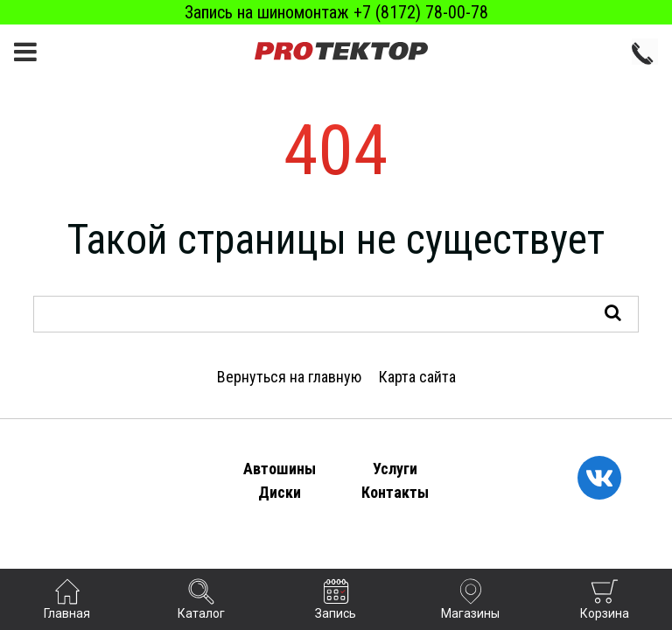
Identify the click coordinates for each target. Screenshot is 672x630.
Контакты (395, 492)
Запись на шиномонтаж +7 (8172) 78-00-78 (336, 12)
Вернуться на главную (289, 377)
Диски (280, 492)
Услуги (395, 469)
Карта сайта (417, 377)
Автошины (280, 469)
